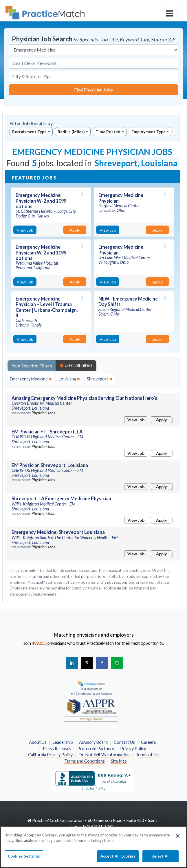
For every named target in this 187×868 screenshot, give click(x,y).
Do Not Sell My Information (104, 755)
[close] (31, 379)
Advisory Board (93, 742)
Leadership (63, 742)
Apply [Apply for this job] (75, 230)
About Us (38, 742)
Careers (148, 742)
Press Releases (57, 749)
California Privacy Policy (50, 755)
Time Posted (108, 132)
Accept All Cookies (118, 860)
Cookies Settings (24, 860)
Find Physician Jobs (93, 90)
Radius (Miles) (71, 132)
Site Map (119, 761)
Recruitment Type (29, 132)
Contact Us (124, 742)
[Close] (178, 840)
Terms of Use (148, 755)
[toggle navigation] (170, 13)
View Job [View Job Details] (25, 230)
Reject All (161, 860)
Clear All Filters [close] (76, 365)
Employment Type (148, 132)
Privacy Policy (133, 749)
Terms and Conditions (85, 761)
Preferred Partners (96, 749)
